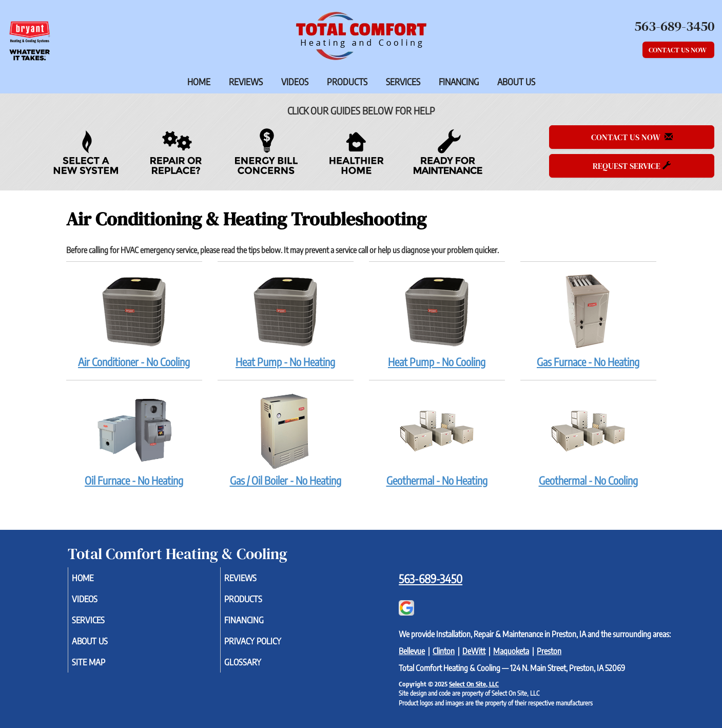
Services (403, 82)
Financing (459, 82)
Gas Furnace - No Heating (588, 320)
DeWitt (474, 651)
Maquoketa (511, 651)
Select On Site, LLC (474, 684)
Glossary (257, 669)
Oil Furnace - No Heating (134, 439)
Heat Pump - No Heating (286, 320)
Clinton (444, 651)
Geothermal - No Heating (437, 439)
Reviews (246, 82)
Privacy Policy (268, 646)
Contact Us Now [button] (678, 50)
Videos (295, 82)
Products (347, 82)
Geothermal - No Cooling (588, 439)
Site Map (103, 669)
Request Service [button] (632, 166)
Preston (549, 651)
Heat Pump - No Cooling (437, 320)
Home (199, 82)
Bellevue (412, 651)
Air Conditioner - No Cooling (134, 320)
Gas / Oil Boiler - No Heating (286, 439)
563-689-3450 (431, 579)
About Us (516, 82)
